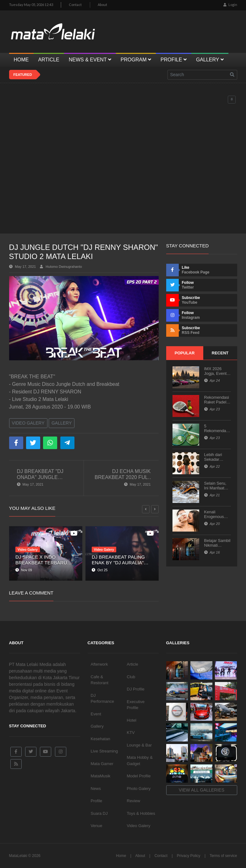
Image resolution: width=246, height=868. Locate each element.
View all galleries (202, 790)
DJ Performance (102, 699)
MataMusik (101, 776)
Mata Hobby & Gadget (140, 761)
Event (96, 714)
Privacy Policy (189, 856)
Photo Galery (139, 789)
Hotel (132, 720)
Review (134, 801)
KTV (131, 733)
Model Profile (139, 776)
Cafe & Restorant (100, 680)
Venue (97, 826)
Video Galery (28, 423)
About (102, 5)
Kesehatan (101, 739)
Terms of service (223, 856)
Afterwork (99, 664)
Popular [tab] (185, 353)
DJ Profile (136, 689)
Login (230, 5)
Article (133, 664)
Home (121, 856)
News (96, 789)
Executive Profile (136, 705)
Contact (75, 5)
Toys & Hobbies (141, 813)
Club (131, 677)
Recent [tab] (220, 353)
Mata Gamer (102, 764)
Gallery (62, 423)
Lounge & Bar (139, 745)
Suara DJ (99, 813)
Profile (97, 801)
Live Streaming (104, 751)
